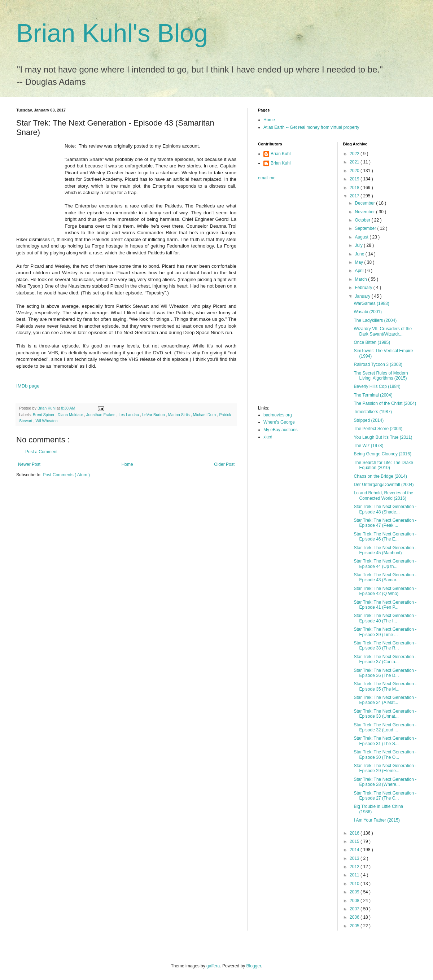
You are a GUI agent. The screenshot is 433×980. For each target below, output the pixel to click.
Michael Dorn (205, 415)
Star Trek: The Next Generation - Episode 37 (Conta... (385, 659)
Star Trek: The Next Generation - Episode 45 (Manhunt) (385, 550)
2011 (355, 875)
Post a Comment (41, 452)
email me (267, 178)
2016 (355, 833)
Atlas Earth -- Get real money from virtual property (311, 127)
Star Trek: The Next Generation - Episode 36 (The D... (385, 673)
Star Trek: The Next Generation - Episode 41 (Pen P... (385, 605)
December (365, 203)
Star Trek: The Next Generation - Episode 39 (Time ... (385, 632)
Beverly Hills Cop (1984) (377, 386)
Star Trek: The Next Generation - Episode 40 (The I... (385, 618)
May (359, 262)
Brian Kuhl (281, 154)
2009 (355, 892)
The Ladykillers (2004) (375, 320)
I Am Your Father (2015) (377, 820)
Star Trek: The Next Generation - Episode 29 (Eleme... (385, 768)
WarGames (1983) (371, 303)
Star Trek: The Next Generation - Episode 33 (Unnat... (385, 714)
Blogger (254, 966)
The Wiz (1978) (368, 446)
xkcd (268, 437)
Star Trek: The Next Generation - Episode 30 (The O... (385, 754)
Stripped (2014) (369, 420)
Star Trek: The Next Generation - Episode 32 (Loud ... (385, 727)
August (362, 237)
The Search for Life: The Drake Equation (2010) (383, 465)
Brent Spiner (44, 415)
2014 (355, 850)
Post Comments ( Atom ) (66, 475)
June (360, 254)
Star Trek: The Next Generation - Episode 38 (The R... (385, 646)
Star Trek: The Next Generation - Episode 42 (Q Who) (385, 591)
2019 (355, 179)
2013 (355, 858)
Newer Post (29, 464)
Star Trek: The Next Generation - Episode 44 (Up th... (385, 564)
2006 (355, 917)
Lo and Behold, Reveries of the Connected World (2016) (383, 495)
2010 (355, 884)
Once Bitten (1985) (372, 342)
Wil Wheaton (47, 421)
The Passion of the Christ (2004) (385, 403)
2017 (355, 196)
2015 (355, 841)
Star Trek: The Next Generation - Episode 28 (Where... (385, 782)
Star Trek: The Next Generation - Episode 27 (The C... (385, 796)
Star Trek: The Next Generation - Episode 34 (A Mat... (385, 700)
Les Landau (129, 415)
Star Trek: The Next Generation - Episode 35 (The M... (385, 686)
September (366, 228)
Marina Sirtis (180, 415)
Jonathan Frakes (101, 415)
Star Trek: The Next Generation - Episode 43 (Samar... (385, 577)
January (363, 296)
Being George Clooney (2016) (382, 454)
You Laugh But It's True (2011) (383, 437)
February (364, 288)
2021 (355, 162)
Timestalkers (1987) (373, 412)
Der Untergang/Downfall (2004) (384, 485)
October (363, 220)
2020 (355, 171)
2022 (355, 154)
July (359, 245)
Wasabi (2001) (368, 312)
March (361, 279)
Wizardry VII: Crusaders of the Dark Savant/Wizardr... (383, 331)
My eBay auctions (281, 430)
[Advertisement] (287, 295)
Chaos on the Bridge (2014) (380, 476)
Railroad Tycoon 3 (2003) (378, 364)
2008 (355, 901)
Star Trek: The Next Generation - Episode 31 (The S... (385, 741)
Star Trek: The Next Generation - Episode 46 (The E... (385, 537)
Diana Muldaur (71, 415)
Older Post (224, 464)
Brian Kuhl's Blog (112, 33)
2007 (355, 909)
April (360, 271)
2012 (355, 867)
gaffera (213, 966)
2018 (355, 188)
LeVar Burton (154, 415)
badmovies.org (278, 415)
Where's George (279, 422)
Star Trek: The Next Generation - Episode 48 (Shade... (385, 509)
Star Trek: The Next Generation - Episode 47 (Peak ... (385, 523)
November (365, 212)
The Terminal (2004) (373, 395)
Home (127, 464)
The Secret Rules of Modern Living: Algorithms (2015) (381, 376)
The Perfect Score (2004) (378, 429)
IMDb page (28, 386)
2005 (355, 926)
